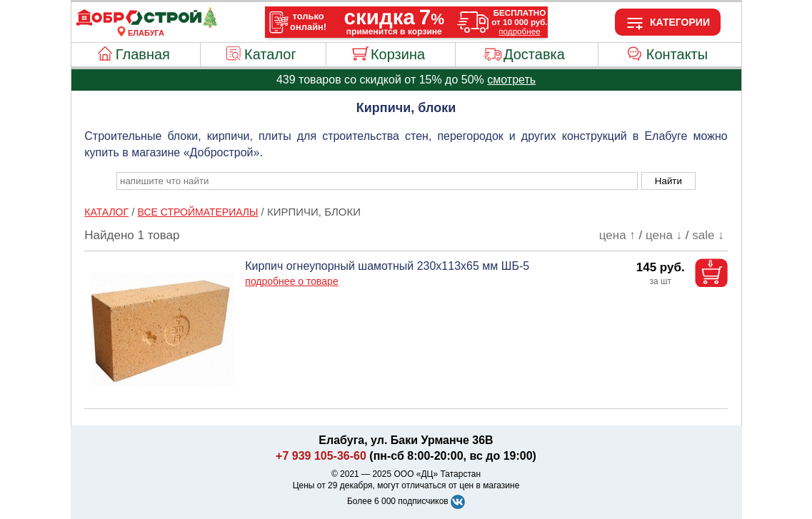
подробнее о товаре (291, 281)
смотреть (511, 80)
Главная (143, 54)
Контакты (677, 54)
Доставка (534, 54)
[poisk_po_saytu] (377, 181)
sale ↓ (708, 235)
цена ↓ (664, 235)
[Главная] (146, 24)
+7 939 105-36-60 (321, 456)
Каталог (270, 54)
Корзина (398, 54)
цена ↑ (617, 235)
